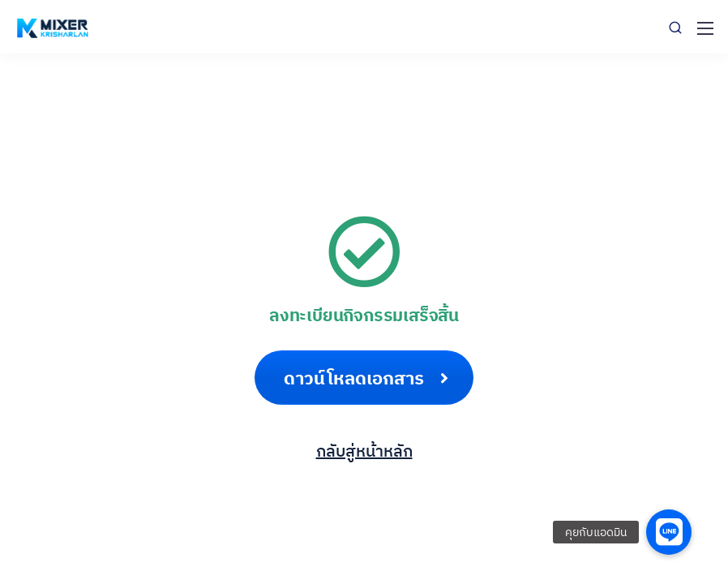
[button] (669, 532)
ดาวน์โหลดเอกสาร (366, 378)
